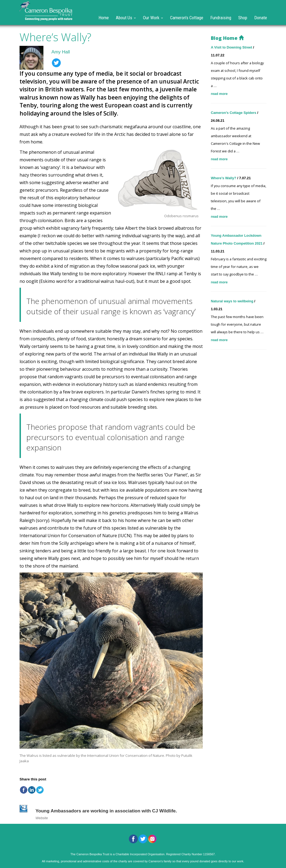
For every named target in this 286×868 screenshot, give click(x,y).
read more (219, 94)
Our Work (153, 18)
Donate (261, 18)
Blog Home (227, 38)
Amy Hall (61, 52)
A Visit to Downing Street (232, 47)
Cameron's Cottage (187, 18)
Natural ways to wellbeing (233, 301)
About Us (126, 18)
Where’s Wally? (224, 178)
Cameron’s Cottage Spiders (234, 113)
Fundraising (221, 18)
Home (104, 18)
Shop (243, 18)
